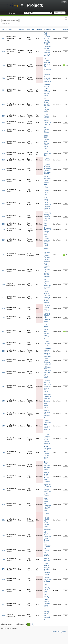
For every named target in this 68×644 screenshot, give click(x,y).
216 (3, 255)
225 (3, 318)
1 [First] (29, 624)
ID (3, 29)
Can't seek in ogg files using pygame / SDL (47, 604)
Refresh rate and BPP (47, 160)
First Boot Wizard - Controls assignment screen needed (47, 51)
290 (3, 579)
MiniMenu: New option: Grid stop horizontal (47, 360)
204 (3, 224)
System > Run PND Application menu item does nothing (47, 169)
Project (9, 29)
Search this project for (10, 20)
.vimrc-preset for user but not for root (47, 191)
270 (3, 569)
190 (3, 217)
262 (3, 536)
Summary (47, 29)
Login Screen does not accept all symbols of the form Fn (47, 297)
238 (3, 351)
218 (3, 284)
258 (3, 490)
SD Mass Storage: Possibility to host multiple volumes (47, 439)
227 (3, 331)
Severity (39, 29)
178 (3, 180)
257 (3, 477)
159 (3, 169)
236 (3, 344)
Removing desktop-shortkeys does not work (47, 217)
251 (3, 439)
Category (21, 29)
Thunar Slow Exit (47, 560)
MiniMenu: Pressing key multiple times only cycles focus (47, 490)
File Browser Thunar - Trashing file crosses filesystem (47, 64)
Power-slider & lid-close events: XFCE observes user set (47, 569)
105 (3, 116)
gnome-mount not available (47, 579)
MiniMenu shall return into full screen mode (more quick (47, 372)
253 (3, 466)
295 (3, 615)
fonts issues (46, 224)
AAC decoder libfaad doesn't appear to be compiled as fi (47, 105)
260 (3, 504)
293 (3, 78)
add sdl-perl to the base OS (47, 123)
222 (3, 297)
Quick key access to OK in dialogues (47, 351)
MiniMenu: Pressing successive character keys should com (47, 401)
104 (3, 105)
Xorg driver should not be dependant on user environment (47, 204)
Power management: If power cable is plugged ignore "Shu (47, 453)
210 (3, 240)
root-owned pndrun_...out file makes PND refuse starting (47, 590)
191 (3, 38)
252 (3, 453)
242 (3, 386)
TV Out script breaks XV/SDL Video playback (47, 477)
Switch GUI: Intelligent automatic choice (47, 466)
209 (3, 230)
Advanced (6, 24)
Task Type (30, 29)
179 (3, 191)
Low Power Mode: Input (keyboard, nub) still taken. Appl (47, 504)
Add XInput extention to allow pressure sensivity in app (47, 38)
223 (3, 308)
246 (3, 426)
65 (3, 90)
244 (3, 414)
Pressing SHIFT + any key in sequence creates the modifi (47, 386)
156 (3, 153)
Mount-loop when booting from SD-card (47, 180)
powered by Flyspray (59, 632)
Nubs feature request (46, 116)
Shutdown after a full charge (47, 230)
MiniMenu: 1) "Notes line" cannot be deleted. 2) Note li (47, 536)
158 (3, 160)
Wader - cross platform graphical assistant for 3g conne (47, 240)
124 (3, 130)
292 (3, 604)
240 (3, 372)
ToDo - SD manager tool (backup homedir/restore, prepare (47, 255)
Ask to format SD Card (47, 153)
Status (55, 29)
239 (3, 360)
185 (3, 204)
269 (3, 560)
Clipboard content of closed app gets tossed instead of (47, 425)
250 (3, 65)
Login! (64, 2)
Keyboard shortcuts (9, 628)
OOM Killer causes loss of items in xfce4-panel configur (47, 142)
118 (3, 123)
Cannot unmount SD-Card (47, 343)
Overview (12, 13)
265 (3, 550)
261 (3, 520)
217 (3, 270)
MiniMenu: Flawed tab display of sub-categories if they (47, 550)
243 (3, 401)
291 (3, 590)
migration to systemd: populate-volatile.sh (47, 78)
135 (3, 142)
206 (3, 51)
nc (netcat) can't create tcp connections (47, 284)
